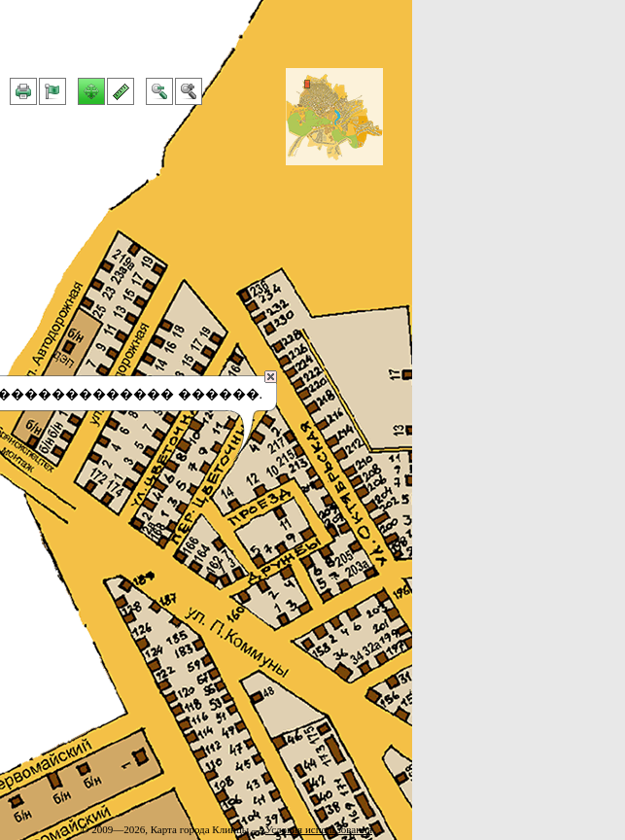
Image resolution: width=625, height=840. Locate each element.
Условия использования (319, 829)
